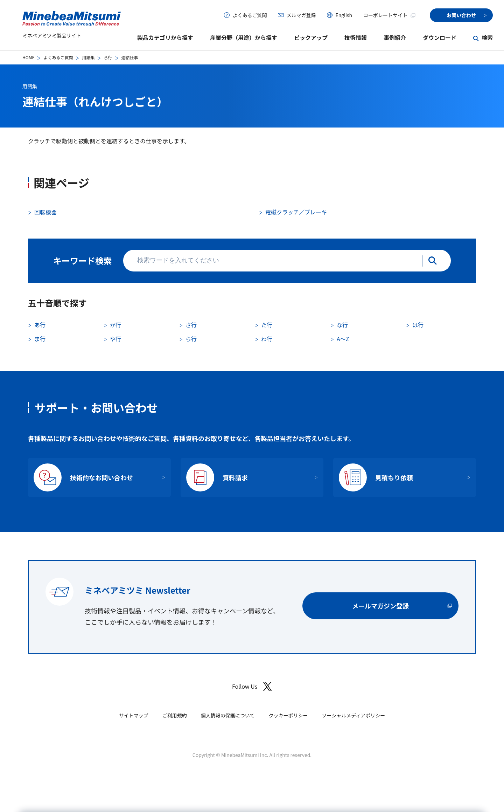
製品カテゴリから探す (165, 37)
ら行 (108, 57)
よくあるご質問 (250, 15)
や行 (115, 339)
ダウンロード (440, 37)
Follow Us (252, 686)
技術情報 (356, 37)
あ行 (40, 325)
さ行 (191, 325)
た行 (267, 325)
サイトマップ (134, 715)
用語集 (88, 57)
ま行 (40, 339)
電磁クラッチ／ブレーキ (296, 212)
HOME (28, 57)
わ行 (267, 339)
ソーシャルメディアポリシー (353, 715)
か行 (115, 325)
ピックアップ (311, 37)
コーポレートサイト (390, 15)
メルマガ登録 (301, 15)
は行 (418, 325)
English (344, 15)
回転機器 (45, 212)
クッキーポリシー (288, 715)
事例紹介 (395, 37)
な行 (342, 325)
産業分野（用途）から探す (244, 37)
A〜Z (343, 339)
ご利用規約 (175, 715)
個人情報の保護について (228, 715)
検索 (487, 37)
